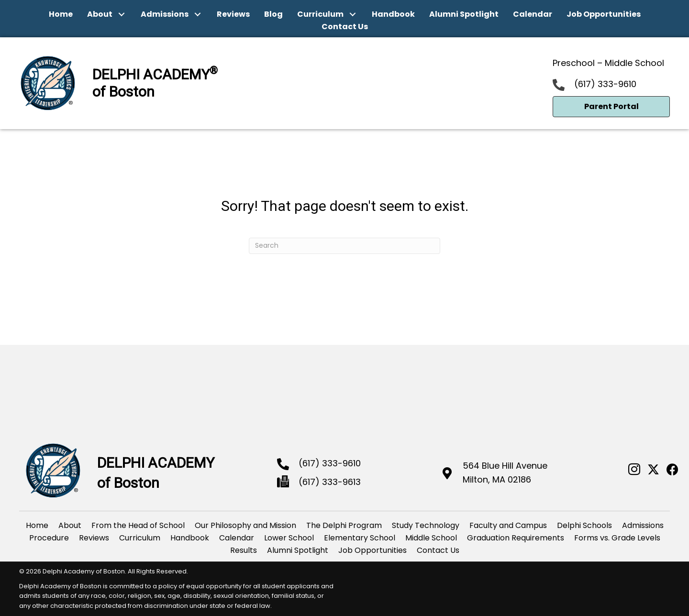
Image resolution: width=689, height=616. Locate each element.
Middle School (431, 538)
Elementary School (360, 538)
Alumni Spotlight (298, 550)
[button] (122, 15)
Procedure (49, 538)
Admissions (643, 525)
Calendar (237, 538)
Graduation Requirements (516, 538)
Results (244, 550)
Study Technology (426, 525)
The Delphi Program (344, 525)
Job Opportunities (372, 550)
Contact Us (438, 550)
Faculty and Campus (508, 525)
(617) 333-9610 (605, 84)
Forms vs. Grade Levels (617, 538)
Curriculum (140, 538)
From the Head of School (138, 525)
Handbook (190, 538)
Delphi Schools (584, 525)
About (70, 525)
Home (37, 525)
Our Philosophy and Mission (245, 525)
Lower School (289, 538)
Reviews (94, 538)
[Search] (344, 246)
